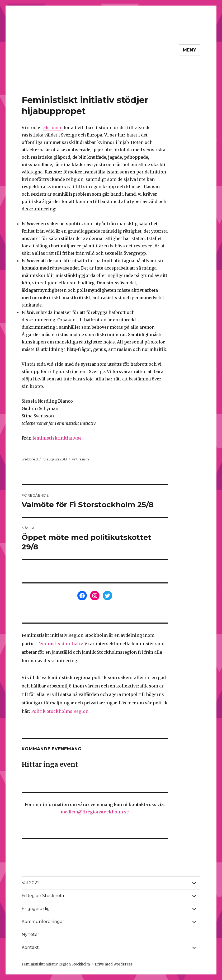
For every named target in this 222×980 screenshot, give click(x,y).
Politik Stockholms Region (60, 711)
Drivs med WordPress (114, 964)
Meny (190, 50)
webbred (30, 459)
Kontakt (30, 947)
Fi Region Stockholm (44, 896)
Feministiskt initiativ (60, 644)
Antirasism (80, 459)
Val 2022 (31, 883)
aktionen (53, 128)
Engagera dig (36, 909)
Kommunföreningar (43, 922)
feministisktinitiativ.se (57, 438)
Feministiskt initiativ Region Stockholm (56, 964)
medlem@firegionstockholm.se (95, 812)
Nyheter (30, 934)
